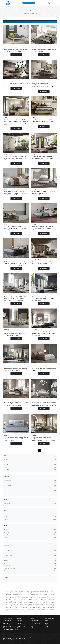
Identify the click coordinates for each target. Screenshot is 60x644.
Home (24, 13)
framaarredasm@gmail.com (12, 629)
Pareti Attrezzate (49, 622)
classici (30, 514)
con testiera (30, 532)
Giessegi (30, 465)
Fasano (30, 553)
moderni (30, 519)
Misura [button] (6, 500)
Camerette (47, 628)
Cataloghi (19, 623)
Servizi (19, 622)
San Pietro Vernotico (30, 566)
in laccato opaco (30, 485)
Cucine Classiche (35, 622)
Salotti (46, 623)
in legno (30, 488)
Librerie (46, 621)
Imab (30, 467)
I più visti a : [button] (7, 544)
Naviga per (30, 22)
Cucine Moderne (35, 621)
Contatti (19, 628)
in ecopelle (30, 483)
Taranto (30, 571)
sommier (30, 537)
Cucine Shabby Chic (36, 623)
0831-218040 (8, 626)
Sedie (32, 628)
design (30, 517)
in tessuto (30, 493)
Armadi (46, 626)
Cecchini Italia (30, 462)
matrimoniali (30, 503)
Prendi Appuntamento (29, 3)
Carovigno (30, 550)
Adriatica (30, 459)
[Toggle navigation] (53, 3)
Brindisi (30, 548)
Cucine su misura (35, 625)
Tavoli (32, 626)
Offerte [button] (6, 577)
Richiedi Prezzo (16, 55)
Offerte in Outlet (21, 626)
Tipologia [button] (6, 526)
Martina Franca (30, 558)
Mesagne (30, 561)
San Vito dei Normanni (30, 568)
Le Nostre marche (21, 625)
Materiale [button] (7, 476)
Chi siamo (19, 621)
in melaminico (30, 480)
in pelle (30, 490)
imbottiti (30, 535)
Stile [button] (5, 510)
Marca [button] (6, 456)
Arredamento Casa (30, 13)
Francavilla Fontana (30, 556)
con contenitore (30, 530)
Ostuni (30, 563)
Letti (36, 13)
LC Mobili (30, 470)
